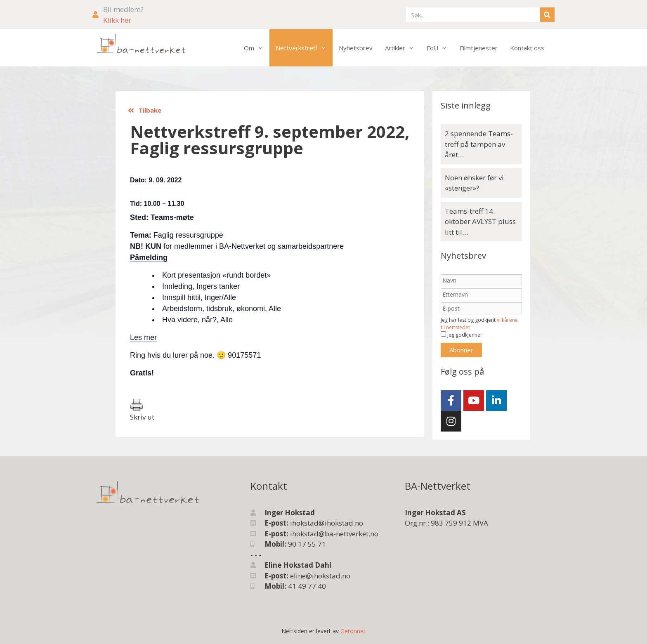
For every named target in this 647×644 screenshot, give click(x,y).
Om (257, 48)
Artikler (403, 48)
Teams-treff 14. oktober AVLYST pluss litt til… (480, 222)
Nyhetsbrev (356, 48)
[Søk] (547, 15)
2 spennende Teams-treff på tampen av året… (479, 144)
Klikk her (117, 20)
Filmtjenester (479, 48)
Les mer (143, 337)
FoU (440, 48)
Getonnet (353, 631)
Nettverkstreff (304, 48)
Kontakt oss (527, 48)
